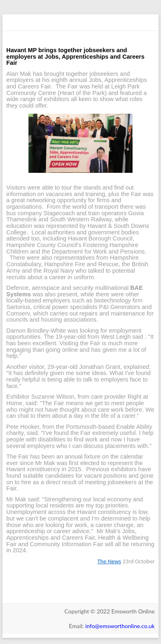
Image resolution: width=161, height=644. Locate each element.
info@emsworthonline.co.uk (120, 626)
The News (109, 561)
